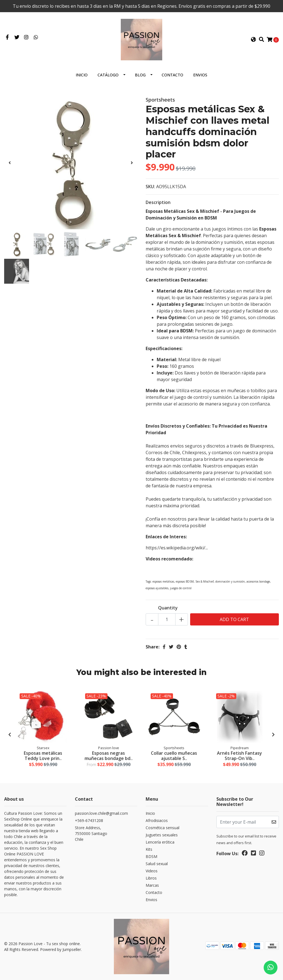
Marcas (152, 885)
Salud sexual (157, 864)
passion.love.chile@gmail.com (101, 813)
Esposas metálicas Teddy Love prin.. (43, 756)
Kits (149, 849)
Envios (200, 75)
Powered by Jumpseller (61, 949)
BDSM (151, 856)
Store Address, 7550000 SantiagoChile (91, 833)
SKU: (150, 187)
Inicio (82, 75)
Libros (151, 878)
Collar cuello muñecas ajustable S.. (174, 756)
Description (158, 202)
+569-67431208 (89, 820)
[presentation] (10, 163)
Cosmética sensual (163, 828)
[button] (253, 40)
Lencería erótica (160, 842)
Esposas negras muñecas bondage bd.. (109, 756)
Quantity (168, 608)
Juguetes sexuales (162, 835)
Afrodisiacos (157, 820)
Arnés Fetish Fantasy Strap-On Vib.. (239, 756)
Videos (152, 871)
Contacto (172, 75)
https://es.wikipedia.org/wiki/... (177, 548)
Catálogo (108, 75)
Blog (140, 75)
